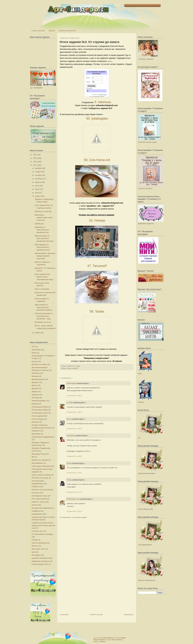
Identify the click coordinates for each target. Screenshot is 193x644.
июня (37, 189)
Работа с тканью (38, 502)
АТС (33, 347)
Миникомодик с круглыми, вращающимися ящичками (45, 256)
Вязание (35, 376)
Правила (52, 31)
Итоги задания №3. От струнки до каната (90, 42)
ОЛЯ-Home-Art (73, 499)
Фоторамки (36, 555)
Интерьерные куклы (40, 413)
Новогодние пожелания (41, 466)
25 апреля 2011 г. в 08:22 (74, 412)
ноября (38, 172)
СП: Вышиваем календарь (42, 534)
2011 (35, 165)
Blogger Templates (99, 640)
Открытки (36, 487)
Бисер (34, 353)
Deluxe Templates (117, 640)
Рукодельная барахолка (67, 31)
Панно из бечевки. (42, 289)
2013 (35, 158)
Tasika (69, 480)
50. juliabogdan (97, 118)
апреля (38, 196)
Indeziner (103, 641)
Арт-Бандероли (108, 638)
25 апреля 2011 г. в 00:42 (74, 395)
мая (37, 193)
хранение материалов (41, 558)
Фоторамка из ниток (43, 322)
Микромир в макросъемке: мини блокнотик (43, 218)
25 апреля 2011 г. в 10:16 (74, 473)
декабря (38, 168)
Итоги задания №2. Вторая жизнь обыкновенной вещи (44, 277)
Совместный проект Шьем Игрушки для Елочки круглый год (43, 525)
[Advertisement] (80, 594)
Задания (35, 395)
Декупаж (35, 382)
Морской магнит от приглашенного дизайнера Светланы (44, 238)
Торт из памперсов (39, 543)
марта (38, 333)
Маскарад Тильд (38, 454)
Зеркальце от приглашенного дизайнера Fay (42, 230)
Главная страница (38, 31)
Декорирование (38, 379)
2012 (35, 162)
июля (37, 186)
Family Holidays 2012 (40, 564)
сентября (39, 179)
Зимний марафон (39, 401)
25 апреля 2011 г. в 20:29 (74, 511)
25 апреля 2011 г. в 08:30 (74, 456)
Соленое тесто (38, 531)
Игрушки (35, 404)
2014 (35, 155)
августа (38, 182)
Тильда (35, 540)
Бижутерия (36, 350)
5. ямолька (103, 102)
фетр (34, 552)
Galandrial (71, 435)
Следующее (64, 614)
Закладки (36, 398)
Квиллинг (36, 422)
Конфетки (36, 431)
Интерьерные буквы (40, 407)
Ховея (69, 463)
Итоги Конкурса (38, 419)
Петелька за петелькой (41, 490)
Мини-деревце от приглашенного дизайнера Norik (42, 247)
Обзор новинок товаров (41, 475)
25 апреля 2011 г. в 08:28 (74, 428)
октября (38, 175)
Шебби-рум (39, 224)
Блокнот (35, 361)
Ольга (69, 419)
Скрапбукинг (37, 514)
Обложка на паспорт (40, 478)
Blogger (123, 638)
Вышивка (36, 373)
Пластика (36, 493)
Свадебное (36, 511)
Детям (34, 385)
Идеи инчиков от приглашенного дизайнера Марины (43, 307)
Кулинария (36, 434)
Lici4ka (70, 402)
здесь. (110, 61)
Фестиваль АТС (38, 549)
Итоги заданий (38, 416)
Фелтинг (35, 546)
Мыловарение (37, 463)
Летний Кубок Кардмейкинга (43, 437)
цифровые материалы (41, 561)
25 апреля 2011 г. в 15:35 (74, 492)
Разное (35, 505)
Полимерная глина (39, 496)
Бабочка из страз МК (43, 211)
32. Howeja (97, 220)
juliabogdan (71, 383)
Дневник (35, 388)
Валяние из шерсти (40, 364)
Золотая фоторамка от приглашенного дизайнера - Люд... (44, 316)
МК (33, 457)
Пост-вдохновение (39, 499)
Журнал (35, 392)
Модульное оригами (40, 460)
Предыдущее (129, 614)
